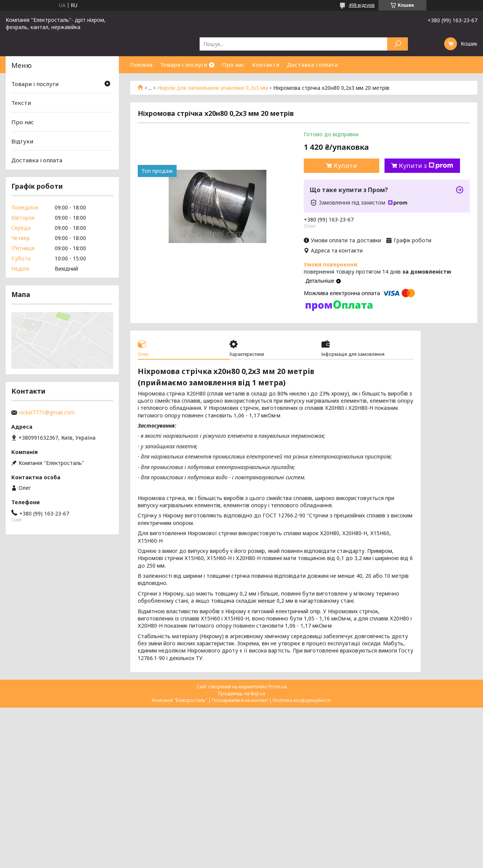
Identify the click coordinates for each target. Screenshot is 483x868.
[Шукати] (398, 44)
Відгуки (22, 141)
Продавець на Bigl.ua (242, 693)
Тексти (21, 103)
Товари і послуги (184, 65)
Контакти (266, 65)
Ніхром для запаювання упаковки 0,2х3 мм (213, 88)
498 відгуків (362, 5)
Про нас (233, 65)
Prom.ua (278, 687)
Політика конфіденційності (302, 700)
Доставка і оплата (312, 65)
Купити (345, 166)
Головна (141, 65)
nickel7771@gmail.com (47, 412)
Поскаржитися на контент (240, 700)
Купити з (426, 166)
